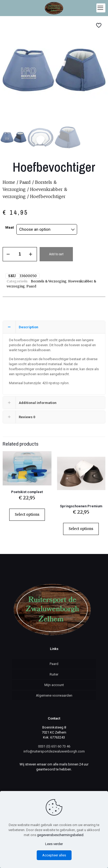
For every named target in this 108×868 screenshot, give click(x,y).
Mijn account (54, 685)
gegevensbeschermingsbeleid (60, 835)
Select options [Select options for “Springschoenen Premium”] (81, 529)
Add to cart (56, 254)
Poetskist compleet (27, 492)
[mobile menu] (101, 8)
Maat (10, 227)
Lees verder (54, 844)
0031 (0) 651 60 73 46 (54, 746)
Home (9, 182)
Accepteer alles (54, 855)
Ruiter (54, 674)
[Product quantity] (20, 254)
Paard (25, 182)
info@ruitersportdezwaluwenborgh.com (54, 751)
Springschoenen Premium (81, 506)
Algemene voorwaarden (54, 695)
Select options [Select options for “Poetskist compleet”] (27, 515)
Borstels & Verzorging (49, 281)
